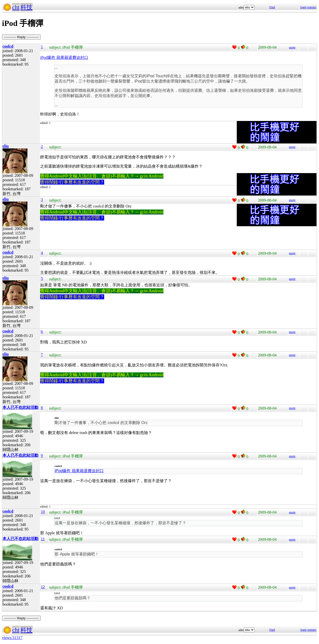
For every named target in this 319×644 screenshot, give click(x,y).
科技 (26, 7)
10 (43, 512)
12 (43, 587)
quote (292, 47)
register (312, 7)
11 (43, 539)
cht (16, 7)
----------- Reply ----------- (21, 37)
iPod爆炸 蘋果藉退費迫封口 (64, 57)
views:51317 (12, 638)
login (303, 7)
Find (272, 7)
